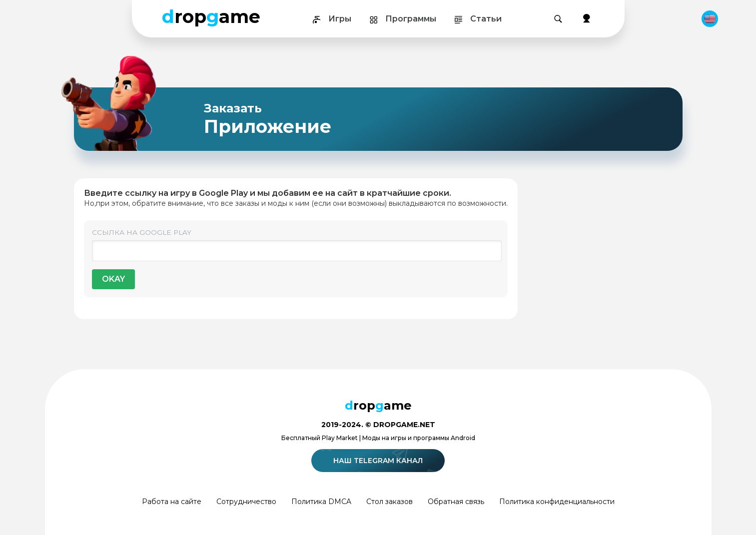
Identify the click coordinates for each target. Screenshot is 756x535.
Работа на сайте (172, 502)
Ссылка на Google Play (142, 232)
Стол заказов (389, 502)
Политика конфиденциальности (557, 502)
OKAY (113, 279)
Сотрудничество (246, 502)
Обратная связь (456, 502)
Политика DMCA (321, 502)
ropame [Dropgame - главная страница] (211, 16)
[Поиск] (558, 19)
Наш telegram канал (379, 461)
